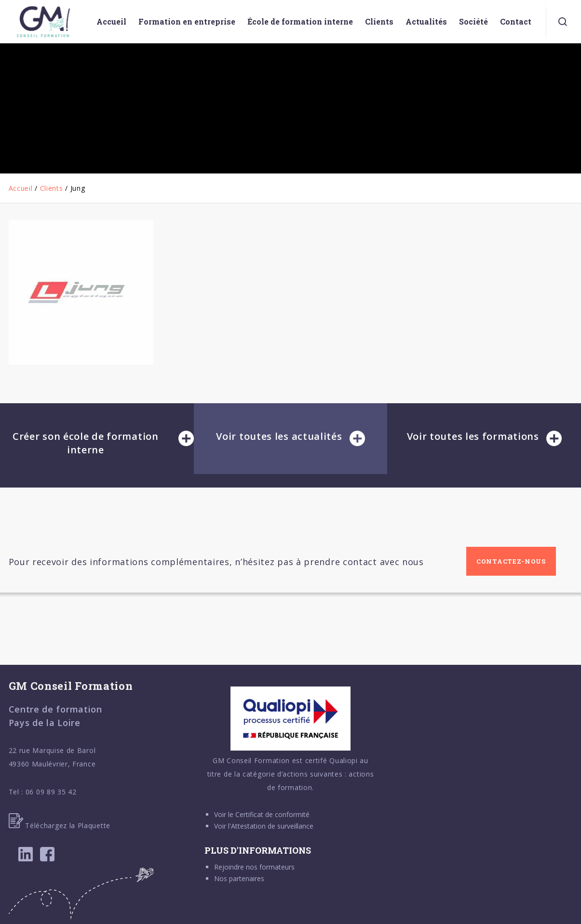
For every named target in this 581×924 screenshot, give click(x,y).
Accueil (21, 188)
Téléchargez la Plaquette (60, 825)
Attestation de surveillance (272, 826)
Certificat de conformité (272, 814)
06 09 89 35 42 (51, 792)
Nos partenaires (239, 878)
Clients (52, 188)
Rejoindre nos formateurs (254, 867)
